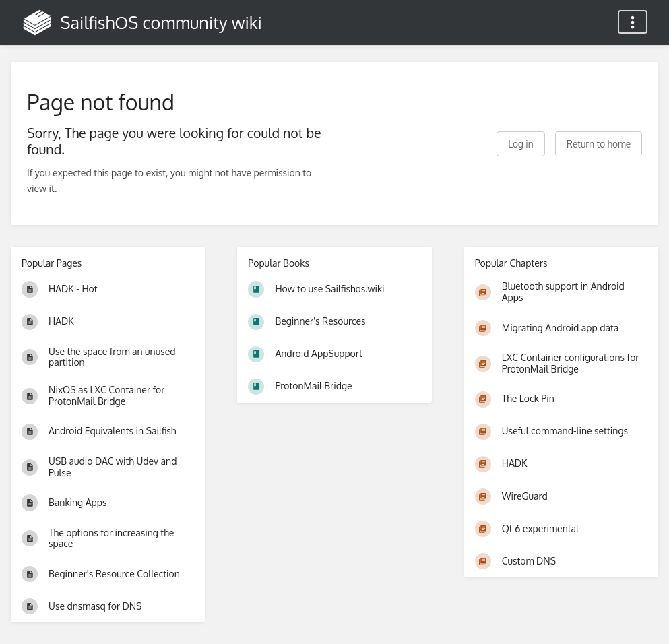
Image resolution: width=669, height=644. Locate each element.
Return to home (599, 144)
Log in (520, 144)
